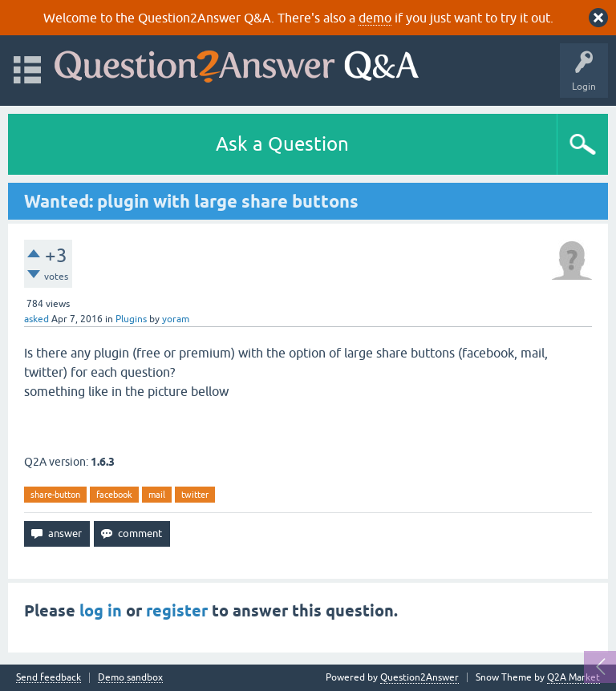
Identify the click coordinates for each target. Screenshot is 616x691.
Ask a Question (282, 144)
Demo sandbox (130, 678)
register (177, 611)
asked (36, 319)
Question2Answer (419, 677)
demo (375, 18)
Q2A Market (573, 677)
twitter (195, 495)
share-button (55, 495)
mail (157, 495)
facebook (114, 495)
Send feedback (49, 678)
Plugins (131, 319)
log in (101, 611)
